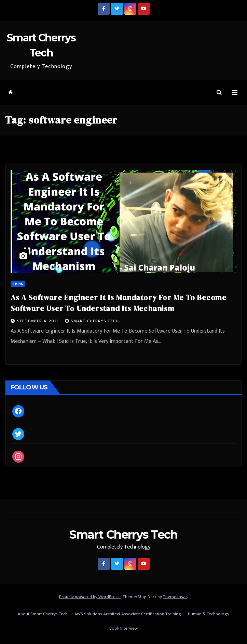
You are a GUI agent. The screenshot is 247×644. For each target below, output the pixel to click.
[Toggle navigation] (235, 93)
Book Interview (123, 628)
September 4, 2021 (39, 321)
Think (18, 284)
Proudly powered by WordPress (90, 597)
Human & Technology (209, 614)
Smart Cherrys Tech (92, 321)
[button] (219, 93)
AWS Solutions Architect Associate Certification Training (128, 614)
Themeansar (175, 597)
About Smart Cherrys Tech (43, 614)
